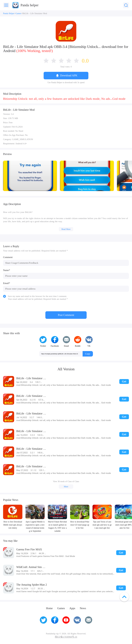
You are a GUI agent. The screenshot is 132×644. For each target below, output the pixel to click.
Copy (88, 354)
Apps (72, 608)
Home (49, 608)
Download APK (69, 75)
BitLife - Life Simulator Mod (35, 13)
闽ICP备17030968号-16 (66, 637)
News (83, 608)
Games (18, 13)
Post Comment (66, 315)
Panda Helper (9, 13)
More (66, 487)
